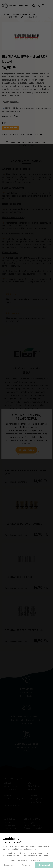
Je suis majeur (26, 450)
